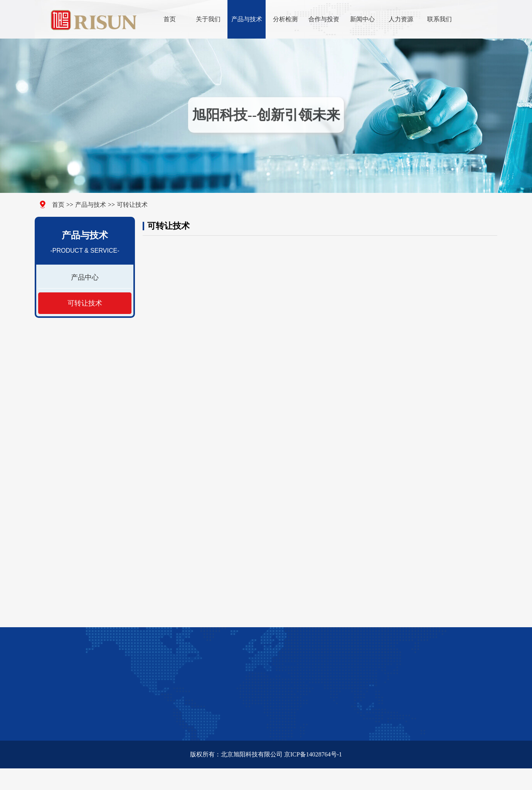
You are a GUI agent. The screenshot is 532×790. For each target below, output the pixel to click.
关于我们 (208, 19)
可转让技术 (130, 205)
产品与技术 (247, 19)
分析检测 (285, 19)
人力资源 (401, 19)
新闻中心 (362, 19)
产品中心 (84, 277)
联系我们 (439, 19)
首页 (170, 19)
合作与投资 (324, 19)
